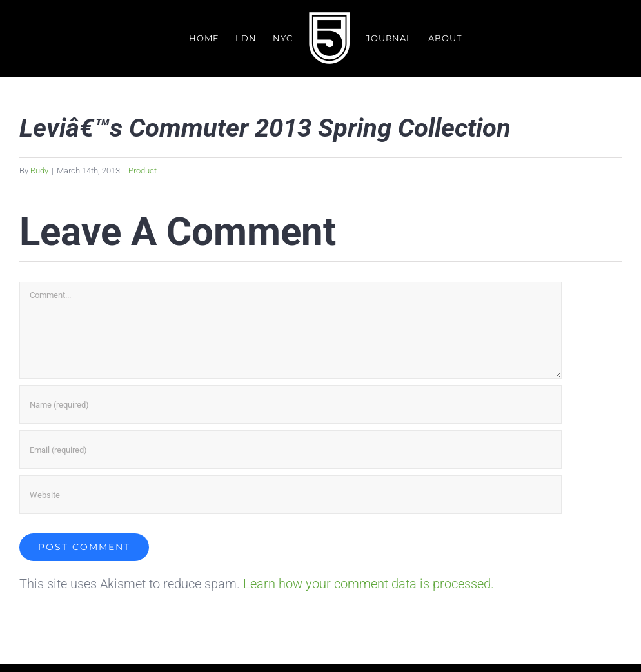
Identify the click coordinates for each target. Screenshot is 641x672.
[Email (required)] (291, 450)
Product (143, 171)
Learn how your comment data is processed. (369, 584)
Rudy (39, 171)
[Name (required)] (291, 405)
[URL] (291, 495)
